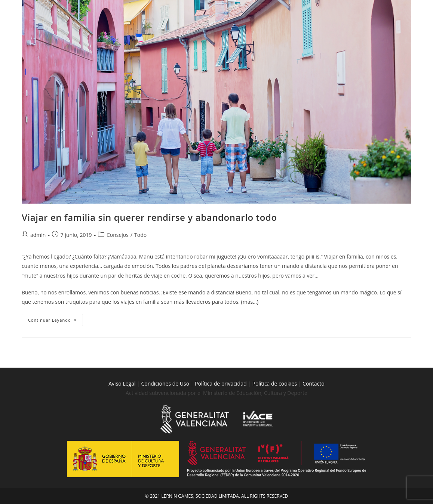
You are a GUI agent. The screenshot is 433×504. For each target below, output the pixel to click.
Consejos (118, 235)
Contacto (314, 384)
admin (38, 235)
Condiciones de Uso (165, 384)
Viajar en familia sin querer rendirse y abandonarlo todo (149, 217)
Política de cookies (275, 384)
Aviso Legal (122, 384)
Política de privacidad (221, 384)
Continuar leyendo (56, 318)
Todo (140, 235)
